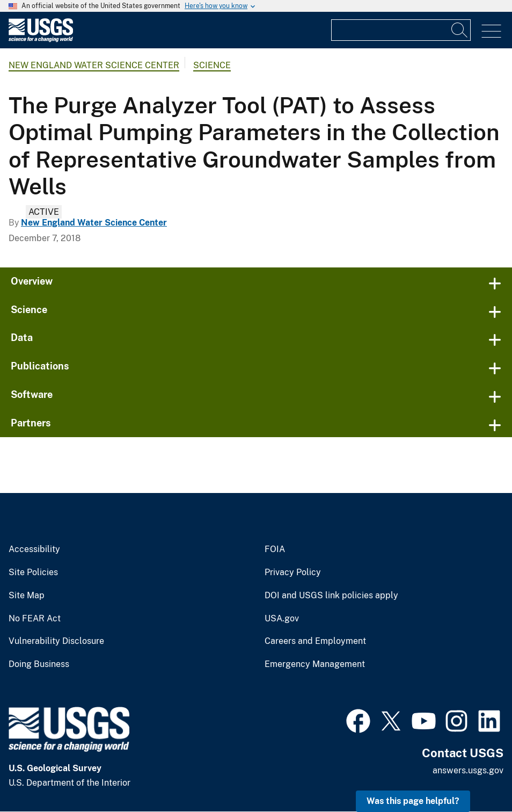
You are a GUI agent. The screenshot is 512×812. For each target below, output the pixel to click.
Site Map (27, 596)
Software (32, 394)
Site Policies (33, 572)
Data (22, 338)
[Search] (460, 30)
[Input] (401, 30)
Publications (40, 366)
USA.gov (282, 619)
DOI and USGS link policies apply (331, 596)
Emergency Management (315, 664)
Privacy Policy (293, 572)
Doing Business (39, 664)
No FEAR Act (35, 619)
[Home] (41, 39)
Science (212, 65)
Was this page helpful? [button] (413, 801)
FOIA (275, 549)
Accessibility (34, 549)
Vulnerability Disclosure (56, 641)
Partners (31, 423)
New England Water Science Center (94, 65)
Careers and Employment (315, 641)
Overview (32, 281)
